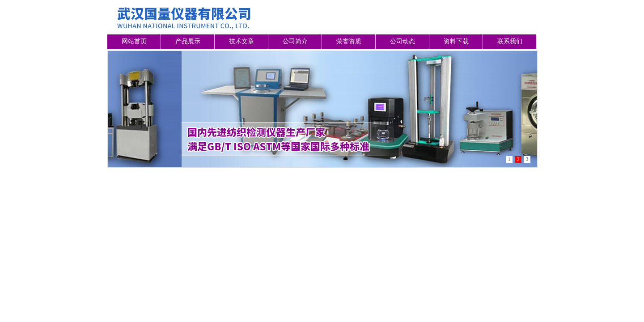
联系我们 (510, 41)
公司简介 (295, 41)
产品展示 (188, 41)
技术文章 (241, 41)
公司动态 (402, 41)
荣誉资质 (349, 41)
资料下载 (456, 41)
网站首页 (134, 41)
